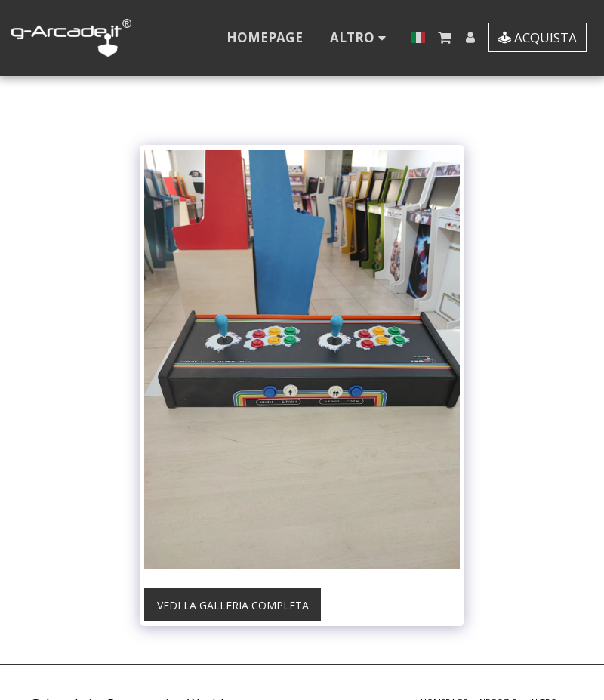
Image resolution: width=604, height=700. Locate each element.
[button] (444, 37)
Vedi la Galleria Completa (233, 605)
